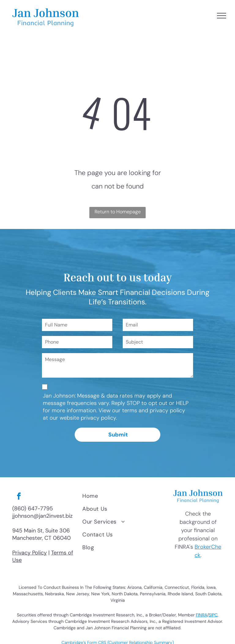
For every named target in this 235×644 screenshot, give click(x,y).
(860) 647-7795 (33, 509)
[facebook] (19, 497)
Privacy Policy (30, 553)
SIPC (213, 615)
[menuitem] (123, 496)
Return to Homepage (118, 212)
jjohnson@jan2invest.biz (42, 516)
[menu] (222, 16)
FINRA (201, 615)
